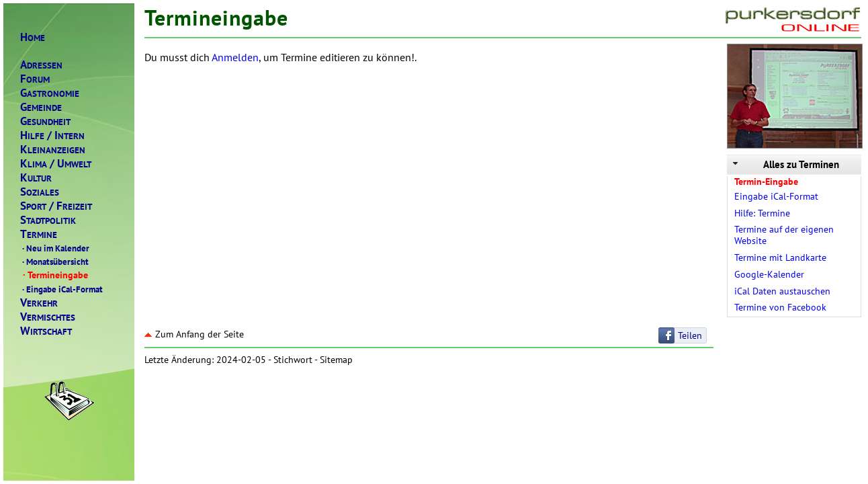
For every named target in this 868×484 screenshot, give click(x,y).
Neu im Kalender (55, 248)
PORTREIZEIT (56, 206)
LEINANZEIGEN (53, 150)
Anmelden (235, 57)
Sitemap (336, 360)
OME (33, 37)
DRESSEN (41, 65)
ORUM (35, 79)
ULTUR (36, 178)
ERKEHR (39, 303)
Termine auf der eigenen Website (784, 235)
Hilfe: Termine (762, 213)
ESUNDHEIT (45, 121)
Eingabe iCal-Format (61, 289)
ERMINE (39, 234)
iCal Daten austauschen (782, 291)
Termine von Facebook (780, 307)
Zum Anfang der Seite (194, 334)
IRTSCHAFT (46, 331)
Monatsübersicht (54, 261)
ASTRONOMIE (50, 93)
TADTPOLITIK (48, 220)
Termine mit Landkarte (780, 257)
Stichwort (293, 360)
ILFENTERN (52, 135)
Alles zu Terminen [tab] (785, 164)
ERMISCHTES (48, 317)
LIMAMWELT (56, 164)
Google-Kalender (769, 274)
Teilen (690, 335)
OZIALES (40, 192)
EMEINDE (41, 107)
